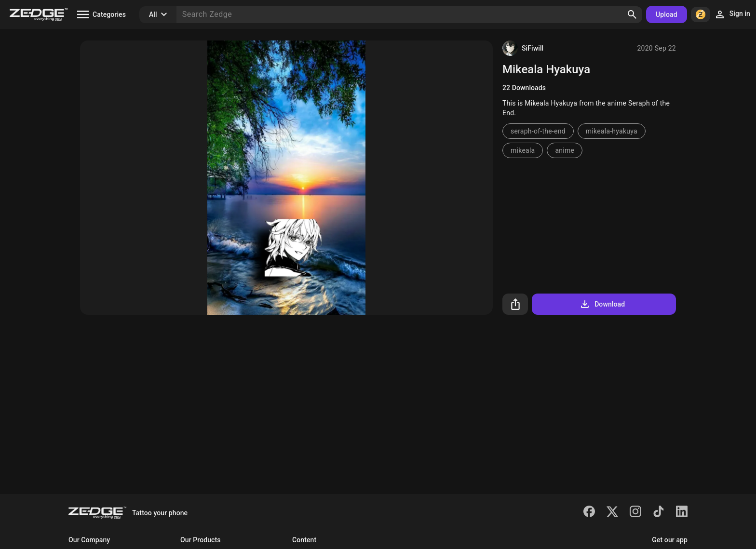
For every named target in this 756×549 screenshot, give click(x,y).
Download (602, 304)
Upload (667, 14)
